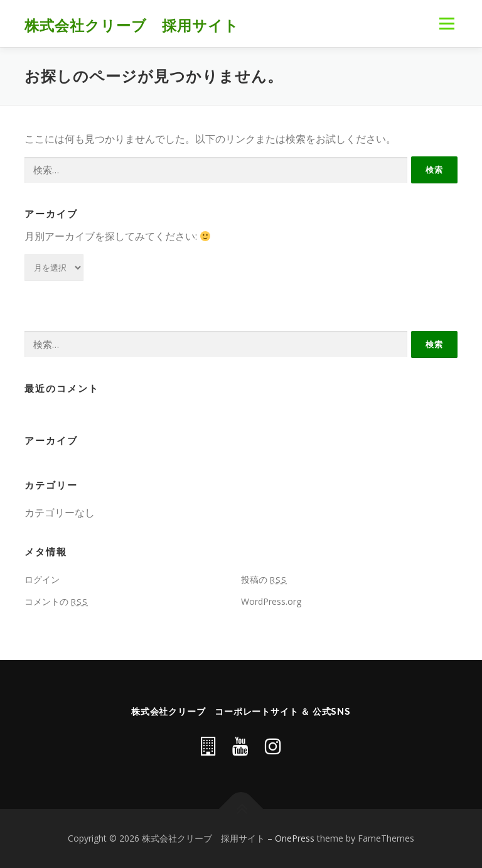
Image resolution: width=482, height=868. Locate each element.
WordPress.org (271, 601)
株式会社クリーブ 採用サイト (132, 25)
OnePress (295, 838)
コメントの (56, 601)
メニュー (447, 23)
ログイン (42, 579)
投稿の (264, 579)
